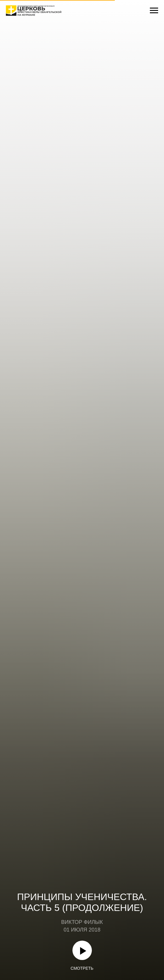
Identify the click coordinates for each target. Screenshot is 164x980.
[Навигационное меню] (154, 11)
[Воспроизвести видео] (82, 950)
